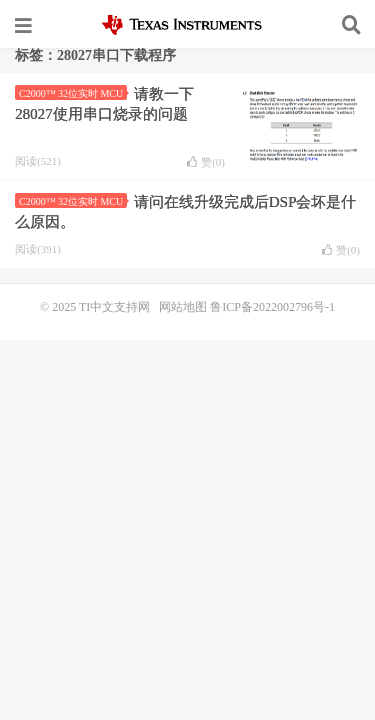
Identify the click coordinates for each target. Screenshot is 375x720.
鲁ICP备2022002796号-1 (272, 307)
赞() (206, 162)
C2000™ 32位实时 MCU (73, 93)
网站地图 (183, 307)
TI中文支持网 (187, 25)
